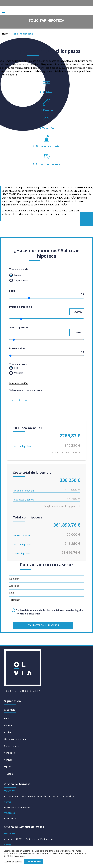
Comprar (8, 725)
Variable (16, 373)
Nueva (15, 275)
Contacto (9, 760)
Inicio (7, 718)
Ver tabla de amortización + (65, 453)
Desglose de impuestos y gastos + (62, 506)
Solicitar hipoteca (12, 746)
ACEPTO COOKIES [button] (33, 861)
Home (5, 34)
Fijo (14, 368)
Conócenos (10, 753)
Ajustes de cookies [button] (13, 862)
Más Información (18, 383)
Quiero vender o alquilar (15, 739)
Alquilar (8, 732)
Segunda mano (20, 280)
